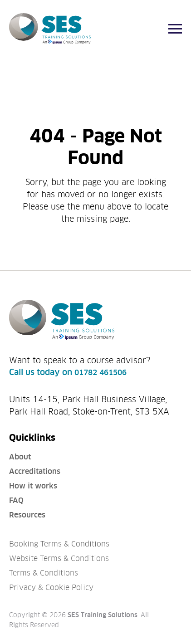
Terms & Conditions (44, 573)
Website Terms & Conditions (59, 559)
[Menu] (175, 29)
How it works (33, 486)
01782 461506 (100, 373)
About (20, 457)
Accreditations (35, 471)
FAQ (16, 500)
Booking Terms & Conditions (59, 544)
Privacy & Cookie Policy (51, 588)
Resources (27, 515)
